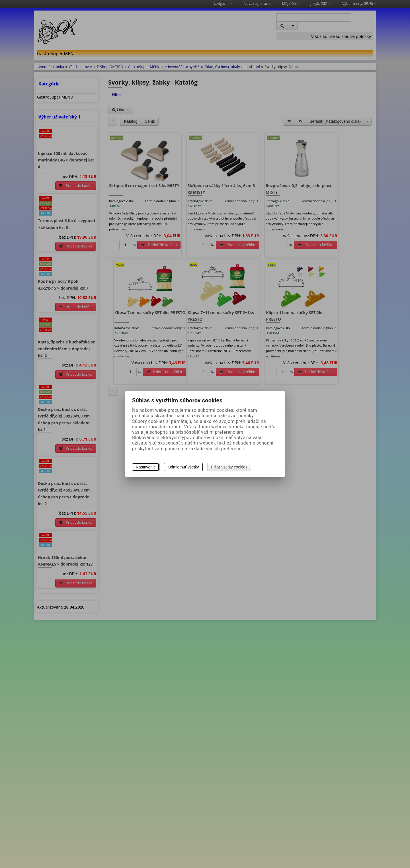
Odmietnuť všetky (183, 467)
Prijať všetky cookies (229, 467)
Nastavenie (146, 467)
